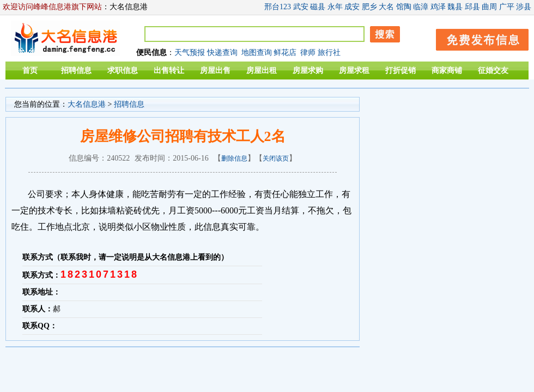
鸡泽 (438, 7)
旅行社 (329, 53)
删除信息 (234, 158)
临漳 (421, 7)
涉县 (524, 7)
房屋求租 (354, 71)
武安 (301, 7)
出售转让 (169, 71)
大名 (386, 7)
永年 (335, 7)
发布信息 (477, 38)
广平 (507, 7)
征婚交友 (493, 71)
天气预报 (190, 53)
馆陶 (404, 7)
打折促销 (400, 71)
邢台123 (278, 7)
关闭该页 (276, 158)
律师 (308, 53)
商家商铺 (447, 71)
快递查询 (222, 53)
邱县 (472, 7)
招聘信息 (76, 71)
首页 (30, 71)
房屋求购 (308, 71)
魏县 (455, 7)
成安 (352, 7)
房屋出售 (215, 71)
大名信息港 (87, 104)
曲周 (489, 7)
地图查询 (257, 53)
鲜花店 (285, 53)
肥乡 (369, 7)
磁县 (318, 7)
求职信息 (123, 71)
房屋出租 (262, 71)
